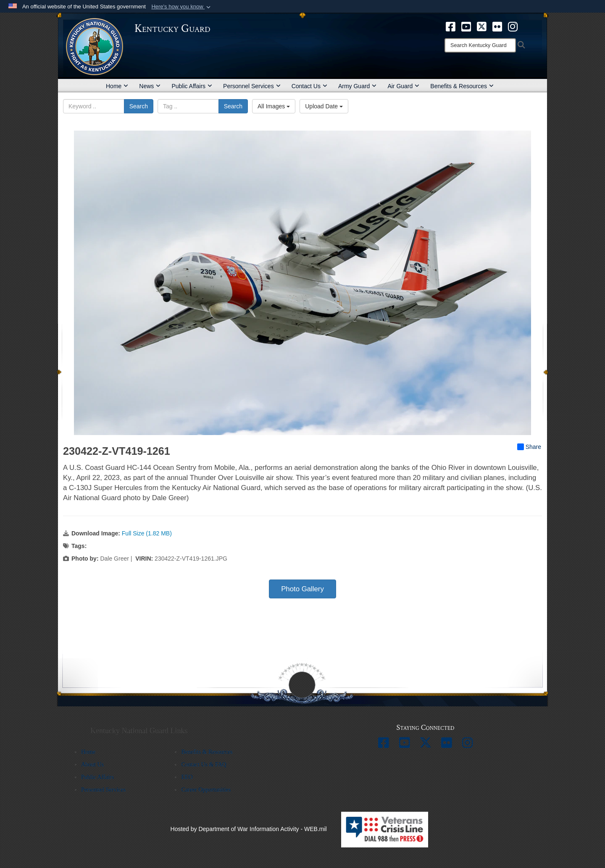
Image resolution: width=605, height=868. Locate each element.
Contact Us (309, 86)
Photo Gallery (302, 589)
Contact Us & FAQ (204, 764)
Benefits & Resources (462, 86)
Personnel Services (252, 86)
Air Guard (403, 86)
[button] (182, 7)
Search (139, 106)
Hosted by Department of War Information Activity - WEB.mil (249, 829)
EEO (187, 777)
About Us (92, 764)
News (150, 86)
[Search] (480, 45)
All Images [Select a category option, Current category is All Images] (274, 106)
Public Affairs (192, 86)
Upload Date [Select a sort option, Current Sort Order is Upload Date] (324, 106)
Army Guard (357, 86)
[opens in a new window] (451, 26)
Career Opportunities (206, 790)
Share (529, 447)
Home (117, 86)
